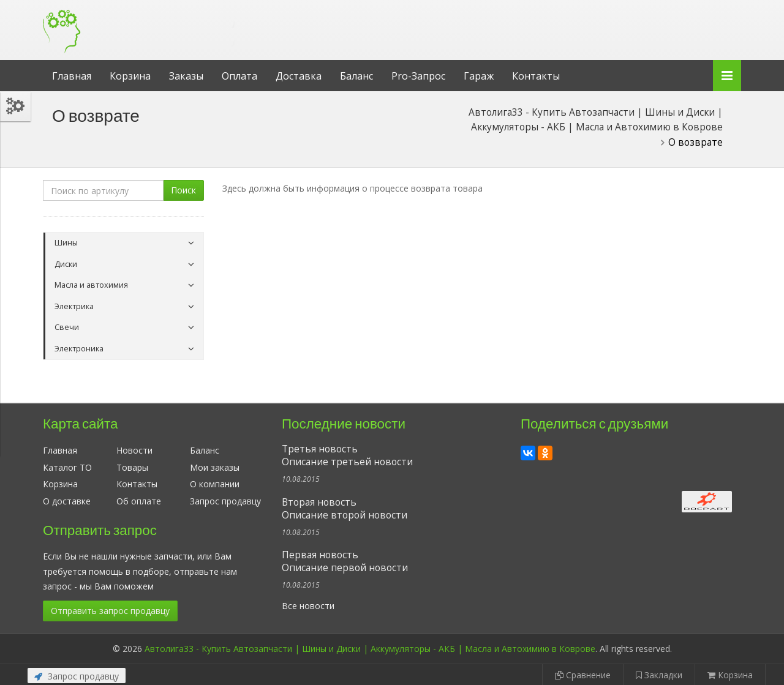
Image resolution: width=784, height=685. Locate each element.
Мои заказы (215, 467)
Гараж (479, 76)
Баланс (356, 76)
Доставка (299, 76)
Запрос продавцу (225, 501)
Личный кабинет (657, 11)
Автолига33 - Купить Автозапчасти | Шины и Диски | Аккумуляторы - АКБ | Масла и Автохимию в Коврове (370, 649)
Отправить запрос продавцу (110, 611)
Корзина (130, 76)
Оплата (239, 76)
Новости (134, 450)
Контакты (536, 76)
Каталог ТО (67, 467)
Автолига (144, 21)
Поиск (183, 190)
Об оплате (139, 501)
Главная (72, 76)
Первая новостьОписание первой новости (345, 561)
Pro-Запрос (418, 76)
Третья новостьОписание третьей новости (347, 455)
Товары (132, 467)
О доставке (67, 501)
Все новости (308, 606)
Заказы (186, 76)
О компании (215, 484)
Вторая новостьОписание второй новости (345, 509)
